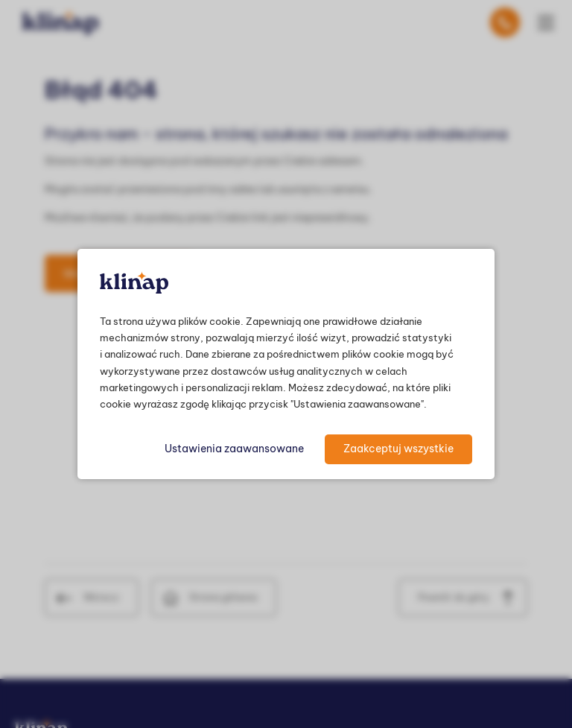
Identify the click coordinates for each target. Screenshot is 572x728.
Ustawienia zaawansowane (234, 449)
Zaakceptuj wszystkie (398, 449)
